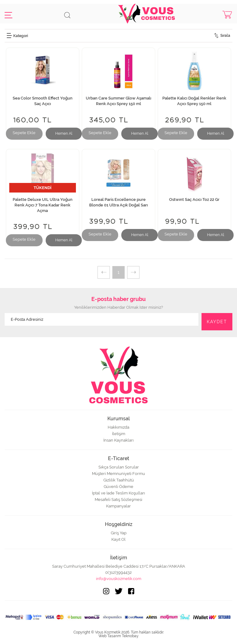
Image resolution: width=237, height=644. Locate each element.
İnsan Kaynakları (118, 440)
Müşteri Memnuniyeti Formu (118, 474)
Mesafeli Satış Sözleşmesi (118, 500)
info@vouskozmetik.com (119, 579)
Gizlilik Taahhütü (119, 480)
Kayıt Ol (118, 539)
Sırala (225, 36)
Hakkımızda (118, 427)
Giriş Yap (119, 533)
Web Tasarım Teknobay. (119, 636)
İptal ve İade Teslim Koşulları (118, 493)
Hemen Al (64, 133)
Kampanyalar (118, 506)
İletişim (119, 434)
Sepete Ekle (24, 133)
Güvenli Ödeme (118, 487)
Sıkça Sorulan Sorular (119, 467)
